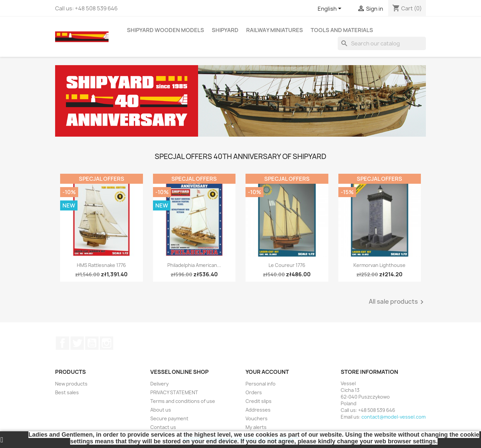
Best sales (67, 392)
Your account (267, 372)
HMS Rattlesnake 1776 (101, 265)
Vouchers (257, 418)
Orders (254, 392)
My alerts (256, 427)
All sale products (397, 302)
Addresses (258, 410)
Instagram (107, 343)
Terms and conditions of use (183, 401)
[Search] (382, 43)
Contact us (163, 427)
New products (71, 384)
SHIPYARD (225, 30)
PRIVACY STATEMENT (174, 392)
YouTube (92, 343)
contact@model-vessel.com (393, 417)
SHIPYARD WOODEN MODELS (166, 30)
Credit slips (259, 401)
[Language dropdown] (331, 9)
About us (161, 410)
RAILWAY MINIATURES (275, 30)
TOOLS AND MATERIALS (342, 30)
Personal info (261, 384)
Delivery (159, 384)
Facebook (62, 343)
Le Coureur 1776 (287, 265)
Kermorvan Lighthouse (379, 265)
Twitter (77, 343)
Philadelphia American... (194, 265)
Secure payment (169, 418)
